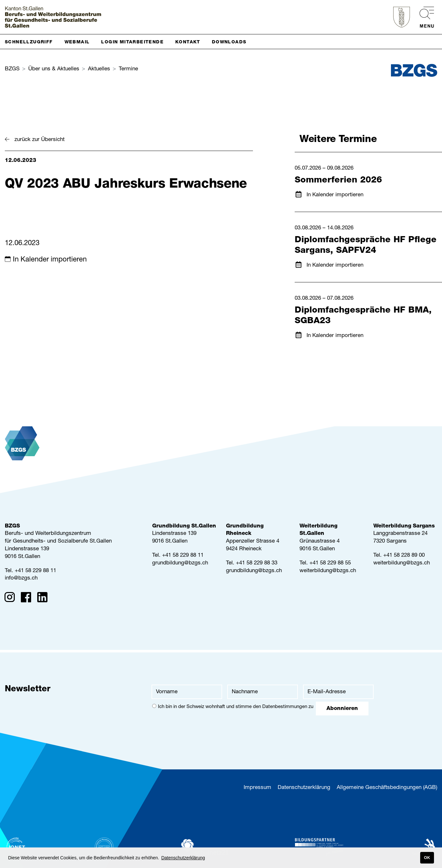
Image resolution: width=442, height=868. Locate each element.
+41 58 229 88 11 (35, 571)
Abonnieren (342, 709)
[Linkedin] (44, 598)
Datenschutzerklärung (304, 788)
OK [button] (427, 858)
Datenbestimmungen (285, 707)
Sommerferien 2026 (338, 181)
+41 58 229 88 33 (257, 563)
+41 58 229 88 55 (330, 563)
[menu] (424, 17)
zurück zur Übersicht (39, 140)
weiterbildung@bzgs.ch (328, 571)
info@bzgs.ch (21, 578)
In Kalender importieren (50, 260)
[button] (31, 42)
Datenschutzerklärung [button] (183, 858)
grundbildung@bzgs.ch (180, 563)
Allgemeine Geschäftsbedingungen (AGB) (387, 788)
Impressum (257, 788)
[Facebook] (28, 598)
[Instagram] (12, 598)
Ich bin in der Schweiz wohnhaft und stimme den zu (233, 707)
